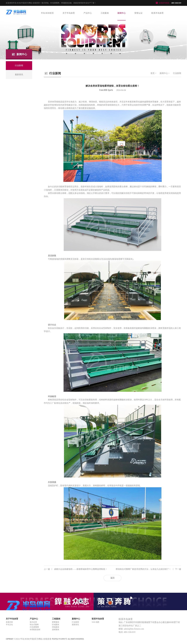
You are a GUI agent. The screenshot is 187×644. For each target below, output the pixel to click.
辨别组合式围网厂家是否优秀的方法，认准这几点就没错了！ (148, 569)
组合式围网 (34, 625)
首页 (153, 73)
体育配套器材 (35, 630)
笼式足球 (33, 622)
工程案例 (105, 13)
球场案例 (56, 627)
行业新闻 (177, 73)
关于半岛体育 (69, 13)
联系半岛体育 (157, 13)
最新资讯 (75, 625)
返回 (112, 578)
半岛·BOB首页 (47, 13)
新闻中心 (122, 13)
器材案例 (56, 630)
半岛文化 (9, 625)
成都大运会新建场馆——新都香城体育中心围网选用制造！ (76, 569)
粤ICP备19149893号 (60, 639)
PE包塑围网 (34, 627)
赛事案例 (56, 622)
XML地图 (95, 622)
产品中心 (88, 13)
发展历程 (9, 622)
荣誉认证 (138, 13)
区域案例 (56, 625)
